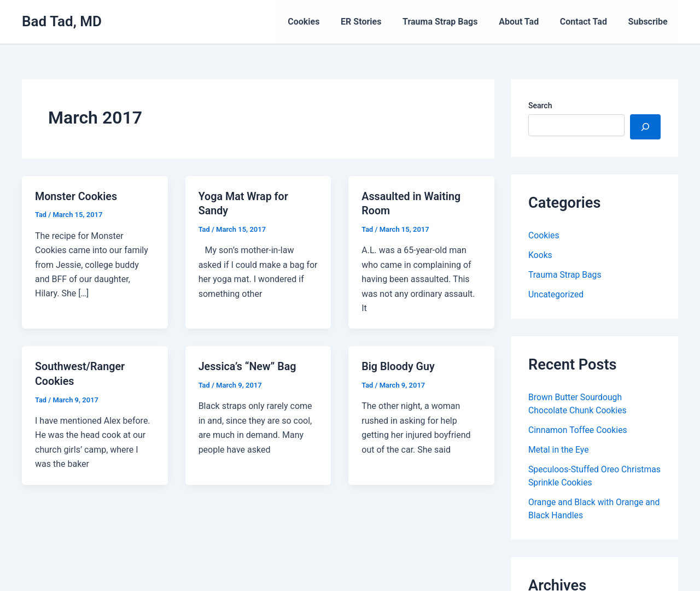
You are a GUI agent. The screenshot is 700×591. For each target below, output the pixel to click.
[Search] (645, 127)
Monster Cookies (77, 196)
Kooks (540, 255)
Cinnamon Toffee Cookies (579, 430)
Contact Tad (589, 22)
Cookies (324, 22)
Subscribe (650, 22)
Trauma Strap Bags (453, 22)
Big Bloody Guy (399, 366)
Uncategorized (556, 294)
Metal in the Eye (559, 450)
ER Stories (377, 22)
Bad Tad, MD (62, 21)
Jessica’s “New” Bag (248, 366)
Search (540, 106)
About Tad (528, 22)
